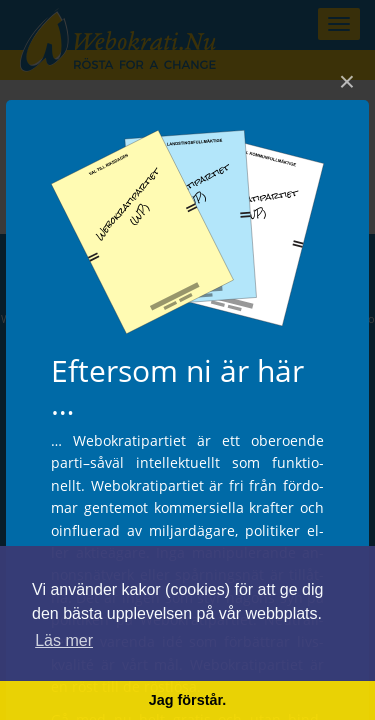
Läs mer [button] (64, 640)
